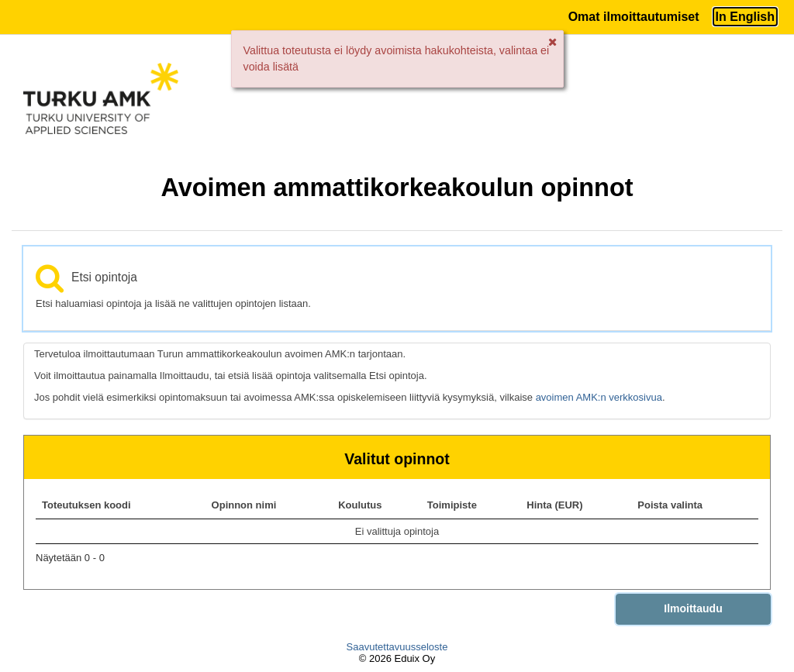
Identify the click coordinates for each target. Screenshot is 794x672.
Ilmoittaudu (693, 608)
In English (745, 17)
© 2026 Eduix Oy (397, 658)
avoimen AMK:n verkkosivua (599, 397)
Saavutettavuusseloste (397, 647)
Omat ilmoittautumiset (634, 17)
